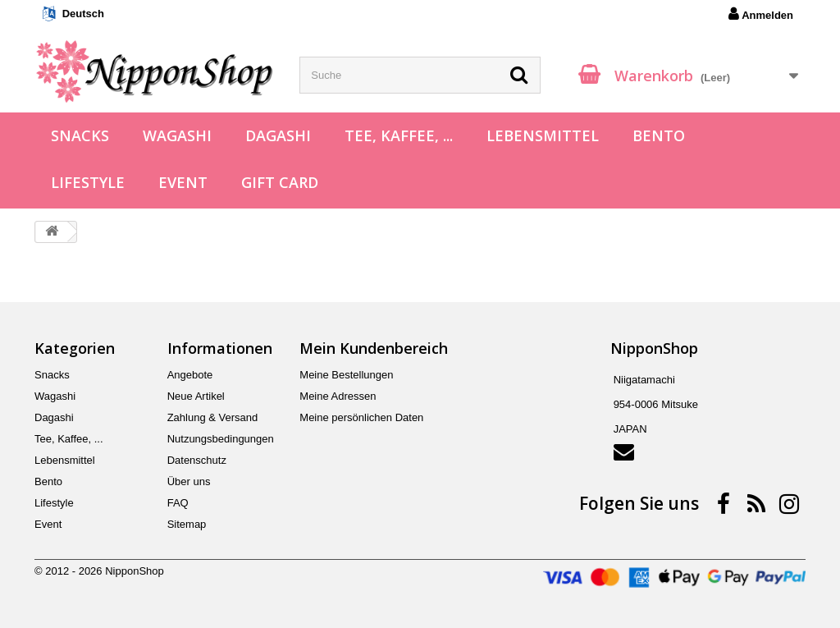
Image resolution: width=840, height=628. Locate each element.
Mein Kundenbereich (374, 348)
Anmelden (761, 14)
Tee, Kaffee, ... (399, 135)
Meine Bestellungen (346, 375)
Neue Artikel (196, 396)
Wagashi (177, 135)
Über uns (189, 481)
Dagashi (278, 135)
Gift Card (280, 182)
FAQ (178, 503)
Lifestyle (88, 182)
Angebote (190, 375)
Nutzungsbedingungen (221, 439)
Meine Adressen (338, 396)
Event (183, 182)
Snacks (80, 135)
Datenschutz (197, 460)
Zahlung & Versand (213, 417)
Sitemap (187, 524)
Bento (659, 135)
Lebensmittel (543, 135)
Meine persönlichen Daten (361, 417)
